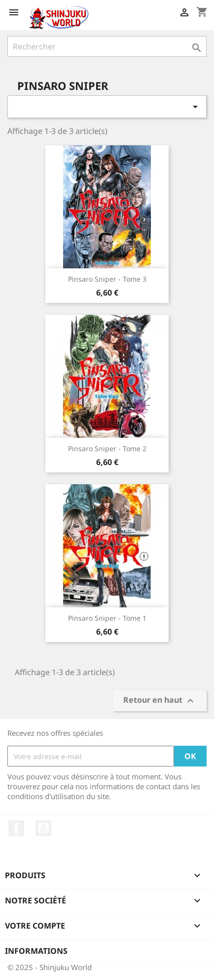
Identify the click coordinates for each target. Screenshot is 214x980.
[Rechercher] (107, 46)
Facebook (16, 828)
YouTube (43, 828)
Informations (36, 951)
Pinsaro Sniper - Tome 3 (107, 279)
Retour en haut (160, 701)
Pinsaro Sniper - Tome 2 (107, 448)
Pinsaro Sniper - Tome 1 (107, 618)
